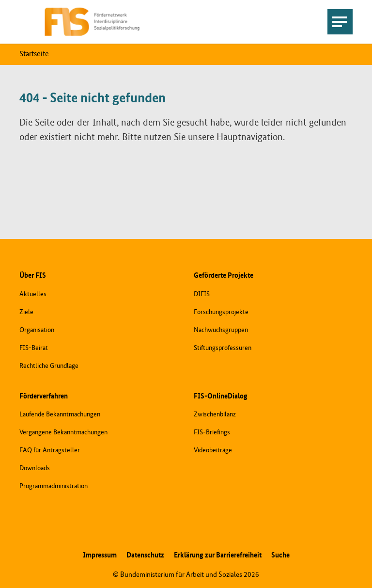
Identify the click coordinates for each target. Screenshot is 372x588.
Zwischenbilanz (215, 414)
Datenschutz (145, 555)
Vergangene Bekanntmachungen (63, 432)
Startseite (34, 54)
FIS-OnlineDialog (221, 396)
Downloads (35, 468)
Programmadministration (54, 486)
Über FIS (33, 276)
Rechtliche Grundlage (49, 366)
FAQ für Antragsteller (50, 450)
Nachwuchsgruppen (221, 330)
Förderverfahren (44, 396)
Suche (280, 555)
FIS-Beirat (34, 348)
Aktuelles (33, 294)
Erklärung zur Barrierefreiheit (218, 555)
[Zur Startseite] (92, 22)
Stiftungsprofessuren (223, 348)
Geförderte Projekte (224, 276)
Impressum (100, 555)
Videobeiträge (213, 450)
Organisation (37, 330)
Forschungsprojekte (221, 312)
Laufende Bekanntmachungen (60, 414)
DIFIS (202, 294)
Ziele (26, 312)
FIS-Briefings (212, 432)
